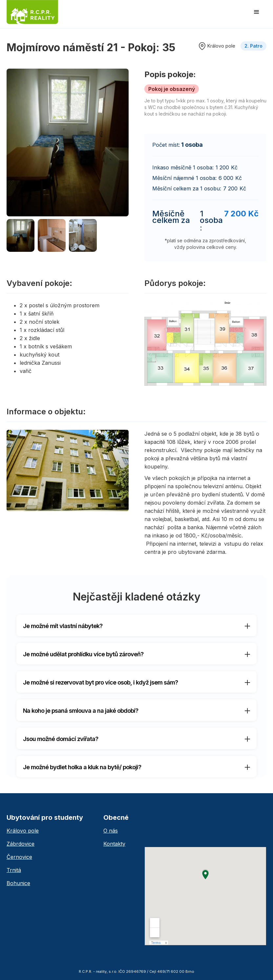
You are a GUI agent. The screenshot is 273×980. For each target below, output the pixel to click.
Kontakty (114, 844)
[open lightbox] (68, 142)
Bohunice (18, 883)
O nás (111, 831)
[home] (32, 12)
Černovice (19, 857)
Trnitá (14, 870)
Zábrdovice (21, 844)
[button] (257, 12)
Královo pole (23, 831)
